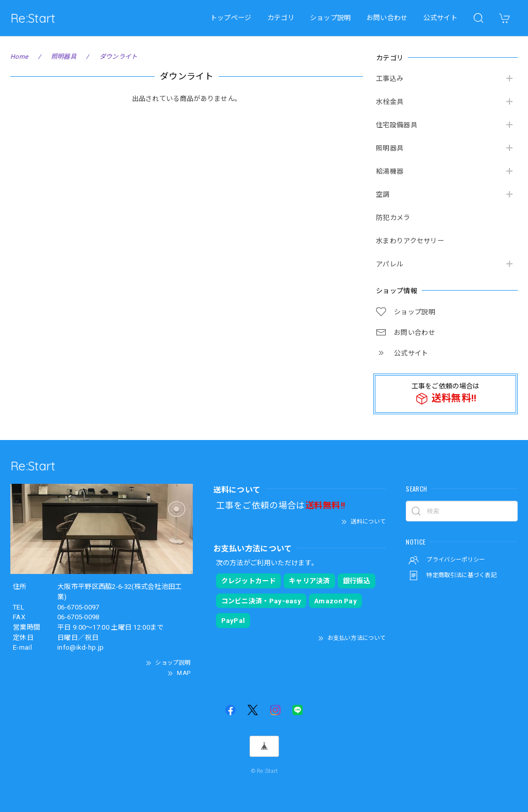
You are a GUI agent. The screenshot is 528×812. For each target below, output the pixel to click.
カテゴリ (281, 18)
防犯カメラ (393, 218)
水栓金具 (390, 102)
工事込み (390, 79)
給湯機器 (390, 171)
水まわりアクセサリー (410, 241)
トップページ (231, 18)
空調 (383, 194)
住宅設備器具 (397, 125)
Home (19, 57)
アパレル (390, 264)
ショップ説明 (331, 18)
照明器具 (390, 148)
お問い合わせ (387, 18)
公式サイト (441, 18)
